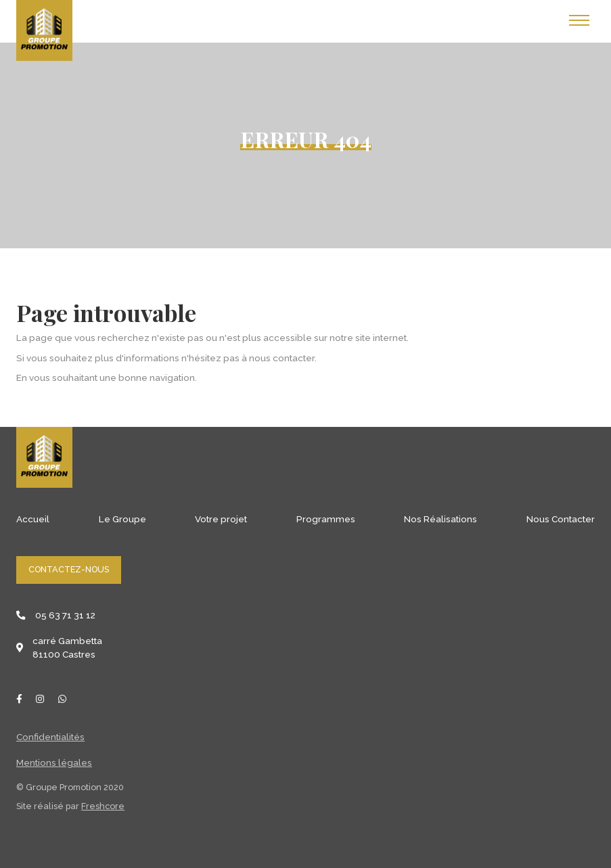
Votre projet (221, 519)
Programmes (326, 519)
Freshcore (103, 806)
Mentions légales (54, 762)
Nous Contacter (561, 519)
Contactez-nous (69, 569)
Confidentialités (50, 737)
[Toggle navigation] (579, 21)
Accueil (33, 519)
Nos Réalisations (440, 519)
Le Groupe (122, 519)
